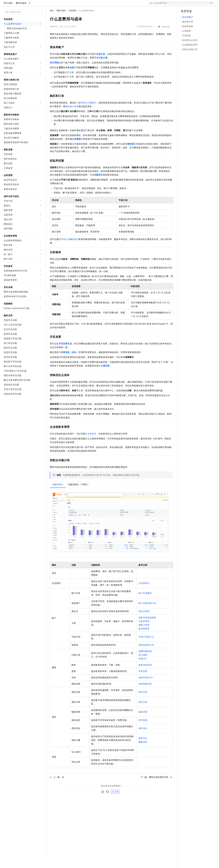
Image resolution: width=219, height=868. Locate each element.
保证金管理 (144, 621)
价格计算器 (73, 116)
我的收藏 (166, 37)
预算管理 (143, 722)
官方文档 (8, 13)
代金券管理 (144, 631)
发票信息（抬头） (70, 362)
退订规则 (143, 665)
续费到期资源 (145, 661)
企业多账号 (91, 444)
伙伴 (83, 5)
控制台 (191, 5)
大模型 (32, 5)
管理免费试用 (145, 694)
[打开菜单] (5, 5)
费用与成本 (21, 13)
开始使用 (73, 20)
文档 (178, 5)
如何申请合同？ (146, 687)
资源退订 (132, 154)
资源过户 (143, 668)
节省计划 (65, 249)
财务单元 (143, 748)
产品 (40, 5)
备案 (184, 5)
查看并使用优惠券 (147, 627)
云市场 (75, 5)
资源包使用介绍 (146, 655)
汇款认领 (103, 67)
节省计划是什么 (146, 647)
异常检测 (143, 730)
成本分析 (143, 712)
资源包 (75, 249)
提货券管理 (144, 638)
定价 (66, 5)
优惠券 (97, 185)
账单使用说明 (145, 675)
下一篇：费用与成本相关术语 (156, 787)
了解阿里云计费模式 (86, 113)
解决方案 (49, 5)
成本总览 (143, 702)
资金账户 (72, 77)
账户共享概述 (145, 603)
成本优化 (143, 738)
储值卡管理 (144, 635)
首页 (52, 20)
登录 (210, 5)
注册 (199, 5)
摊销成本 (143, 752)
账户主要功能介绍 (147, 613)
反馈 (115, 802)
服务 (91, 5)
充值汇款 (101, 64)
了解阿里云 (101, 5)
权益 (59, 5)
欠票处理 (105, 376)
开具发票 (63, 353)
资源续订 (79, 149)
